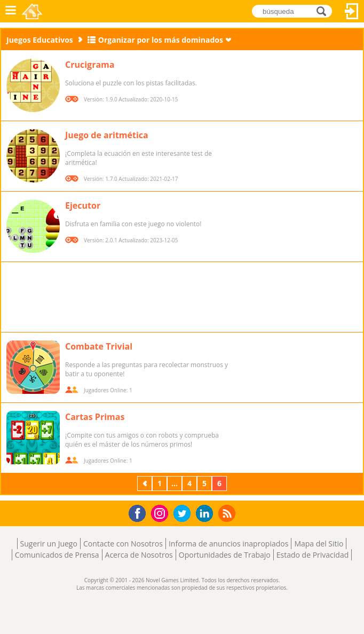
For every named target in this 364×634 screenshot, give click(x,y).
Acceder (352, 11)
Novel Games (33, 11)
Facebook (140, 512)
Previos (146, 483)
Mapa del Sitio (319, 544)
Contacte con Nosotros (123, 544)
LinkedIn (206, 514)
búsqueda (324, 11)
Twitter (184, 514)
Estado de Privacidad (313, 555)
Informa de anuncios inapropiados (228, 544)
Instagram (161, 513)
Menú (11, 11)
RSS (228, 513)
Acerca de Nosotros (139, 555)
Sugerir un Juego (49, 544)
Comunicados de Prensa (57, 555)
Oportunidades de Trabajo (225, 555)
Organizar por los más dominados (161, 40)
